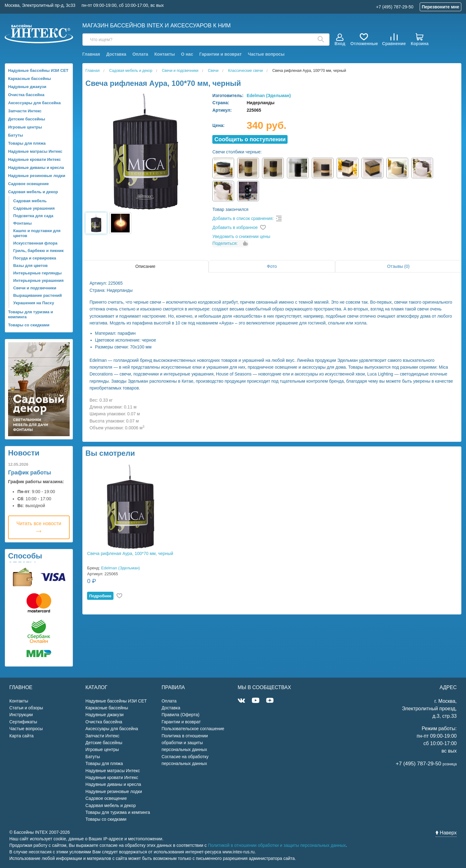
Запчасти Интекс (25, 111)
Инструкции (21, 715)
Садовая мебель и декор (33, 192)
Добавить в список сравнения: (243, 218)
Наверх (446, 833)
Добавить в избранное (235, 227)
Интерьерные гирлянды (38, 273)
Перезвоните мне (441, 7)
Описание (145, 266)
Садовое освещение (28, 184)
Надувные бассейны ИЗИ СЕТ (38, 70)
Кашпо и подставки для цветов (37, 233)
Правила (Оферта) (181, 715)
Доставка (116, 54)
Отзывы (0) (398, 266)
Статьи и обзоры (26, 708)
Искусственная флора (35, 243)
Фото (272, 266)
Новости (24, 453)
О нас (187, 54)
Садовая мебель (30, 201)
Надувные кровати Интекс (35, 159)
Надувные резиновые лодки (37, 176)
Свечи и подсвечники (35, 288)
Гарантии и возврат (220, 54)
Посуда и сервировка (35, 258)
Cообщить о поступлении (250, 139)
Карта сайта (21, 736)
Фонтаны (23, 223)
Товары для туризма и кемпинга (31, 314)
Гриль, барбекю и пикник (39, 251)
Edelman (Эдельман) (269, 96)
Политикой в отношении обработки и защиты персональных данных (277, 845)
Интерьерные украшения (39, 280)
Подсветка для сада (33, 216)
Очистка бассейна (26, 95)
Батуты (16, 135)
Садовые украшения (34, 208)
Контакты (164, 54)
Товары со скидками (29, 325)
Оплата (140, 54)
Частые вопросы (266, 54)
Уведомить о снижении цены (241, 236)
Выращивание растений (38, 295)
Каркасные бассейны (30, 79)
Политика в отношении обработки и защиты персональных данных (185, 743)
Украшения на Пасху (34, 303)
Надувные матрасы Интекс (35, 151)
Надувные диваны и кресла (36, 168)
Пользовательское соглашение (193, 729)
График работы (30, 473)
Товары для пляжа (27, 143)
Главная (91, 54)
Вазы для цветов (31, 266)
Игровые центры (25, 127)
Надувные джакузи (27, 87)
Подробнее (100, 596)
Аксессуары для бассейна (34, 103)
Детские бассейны (27, 119)
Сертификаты (23, 722)
